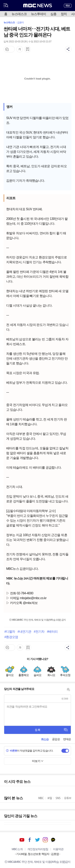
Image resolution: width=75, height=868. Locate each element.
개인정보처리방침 (38, 849)
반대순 (67, 739)
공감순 (56, 739)
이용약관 (58, 849)
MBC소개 (17, 849)
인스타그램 (45, 840)
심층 (53, 14)
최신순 (45, 739)
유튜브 (22, 840)
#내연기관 (24, 631)
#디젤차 (10, 631)
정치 (64, 14)
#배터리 (52, 631)
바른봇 (11, 751)
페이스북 (30, 840)
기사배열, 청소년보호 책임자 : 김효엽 (37, 854)
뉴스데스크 (19, 14)
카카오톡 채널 (53, 840)
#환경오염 (11, 637)
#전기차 (39, 631)
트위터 (37, 840)
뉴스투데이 (38, 14)
